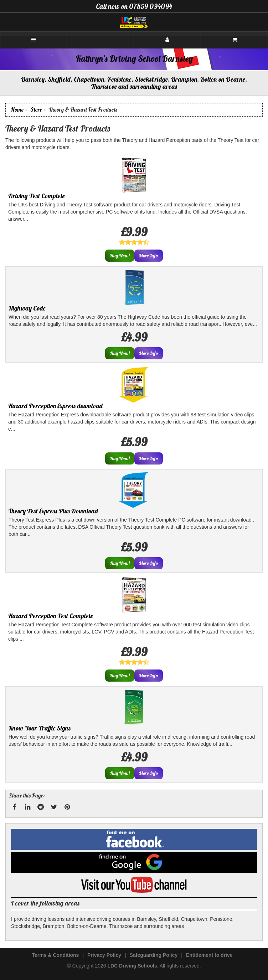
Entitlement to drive (209, 955)
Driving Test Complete (37, 196)
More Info (149, 256)
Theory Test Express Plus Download (53, 511)
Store (36, 110)
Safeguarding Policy (154, 955)
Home (17, 110)
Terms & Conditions (55, 955)
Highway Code (27, 308)
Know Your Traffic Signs (40, 728)
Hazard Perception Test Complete (51, 616)
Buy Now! (120, 256)
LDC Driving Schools (132, 966)
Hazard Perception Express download (55, 406)
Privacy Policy (104, 955)
